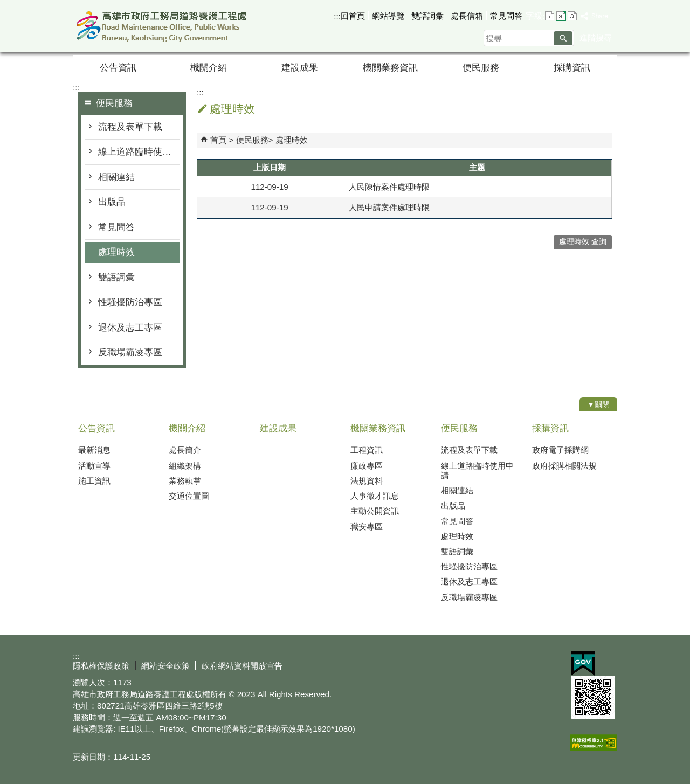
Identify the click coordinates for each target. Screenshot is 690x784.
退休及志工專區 (130, 328)
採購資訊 (572, 68)
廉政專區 (367, 466)
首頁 (218, 140)
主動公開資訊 (375, 511)
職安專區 (367, 527)
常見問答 (506, 16)
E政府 (583, 663)
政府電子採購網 (560, 450)
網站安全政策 (165, 666)
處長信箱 (467, 16)
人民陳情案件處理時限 (389, 187)
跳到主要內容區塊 (6, 6)
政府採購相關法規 (564, 466)
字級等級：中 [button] (561, 16)
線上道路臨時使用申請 (139, 152)
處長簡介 (185, 450)
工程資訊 (367, 450)
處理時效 (116, 252)
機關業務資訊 (390, 68)
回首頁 (353, 16)
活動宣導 (94, 466)
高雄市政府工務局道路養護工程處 (164, 26)
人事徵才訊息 (375, 496)
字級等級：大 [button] (572, 16)
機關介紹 (209, 68)
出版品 (112, 202)
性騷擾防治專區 (130, 302)
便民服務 (481, 68)
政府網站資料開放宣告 (242, 666)
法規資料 (367, 481)
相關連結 (116, 177)
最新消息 (94, 450)
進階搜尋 (596, 37)
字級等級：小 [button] (550, 16)
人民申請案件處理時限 (389, 207)
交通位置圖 (189, 496)
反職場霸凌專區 (130, 352)
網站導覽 (388, 16)
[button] (563, 38)
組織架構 (185, 466)
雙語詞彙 (427, 16)
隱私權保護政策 (101, 666)
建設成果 (300, 68)
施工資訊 (94, 481)
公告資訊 (118, 68)
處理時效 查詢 (583, 242)
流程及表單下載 (130, 127)
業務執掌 (185, 481)
